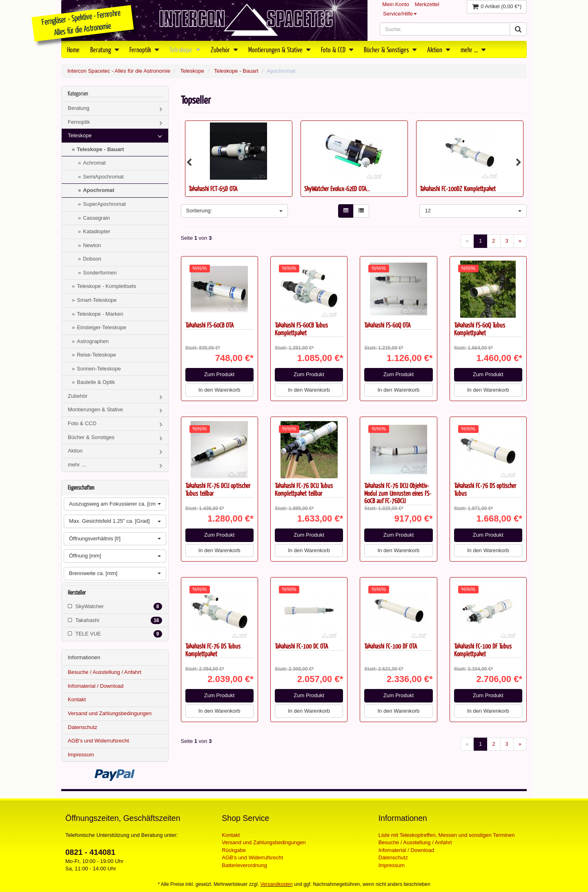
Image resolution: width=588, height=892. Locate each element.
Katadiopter (97, 231)
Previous (189, 163)
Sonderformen (100, 273)
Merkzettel (427, 4)
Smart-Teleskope (97, 300)
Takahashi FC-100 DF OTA (391, 646)
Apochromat (99, 190)
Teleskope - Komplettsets (106, 286)
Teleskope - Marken (100, 314)
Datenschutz (82, 727)
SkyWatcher (115, 607)
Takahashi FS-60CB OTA (209, 325)
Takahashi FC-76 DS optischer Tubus (485, 489)
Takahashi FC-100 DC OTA (301, 646)
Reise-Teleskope (96, 355)
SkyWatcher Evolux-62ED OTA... (337, 188)
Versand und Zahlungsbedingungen (110, 713)
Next (519, 163)
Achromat (94, 163)
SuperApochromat (104, 204)
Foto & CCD (337, 49)
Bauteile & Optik (96, 382)
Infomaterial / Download (96, 686)
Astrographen (93, 341)
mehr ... (473, 49)
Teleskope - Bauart (236, 71)
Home (73, 49)
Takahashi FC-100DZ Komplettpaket (458, 188)
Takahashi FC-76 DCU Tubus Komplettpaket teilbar (304, 489)
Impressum (81, 755)
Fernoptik (144, 49)
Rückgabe (234, 850)
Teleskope (185, 49)
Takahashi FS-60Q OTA (387, 325)
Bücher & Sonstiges (390, 49)
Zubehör (224, 49)
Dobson (92, 259)
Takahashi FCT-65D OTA (213, 188)
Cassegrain (96, 218)
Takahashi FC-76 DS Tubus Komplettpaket (213, 650)
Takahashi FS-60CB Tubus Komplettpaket (301, 329)
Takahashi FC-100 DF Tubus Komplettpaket (483, 650)
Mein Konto (396, 4)
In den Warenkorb (219, 390)
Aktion (439, 49)
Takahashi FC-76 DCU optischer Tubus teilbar (218, 489)
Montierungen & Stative (279, 49)
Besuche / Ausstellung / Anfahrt (105, 672)
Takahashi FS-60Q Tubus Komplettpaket (480, 329)
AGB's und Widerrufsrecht (98, 741)
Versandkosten (277, 884)
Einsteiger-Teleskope (101, 327)
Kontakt (77, 699)
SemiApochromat (103, 177)
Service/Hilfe (400, 14)
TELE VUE (115, 634)
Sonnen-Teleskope (99, 369)
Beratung (105, 49)
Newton (92, 245)
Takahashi (115, 620)
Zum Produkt (219, 374)
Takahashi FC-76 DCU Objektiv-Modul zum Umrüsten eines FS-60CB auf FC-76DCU (398, 493)
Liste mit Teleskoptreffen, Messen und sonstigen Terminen (447, 835)
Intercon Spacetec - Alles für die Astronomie (119, 71)
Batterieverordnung (244, 865)
